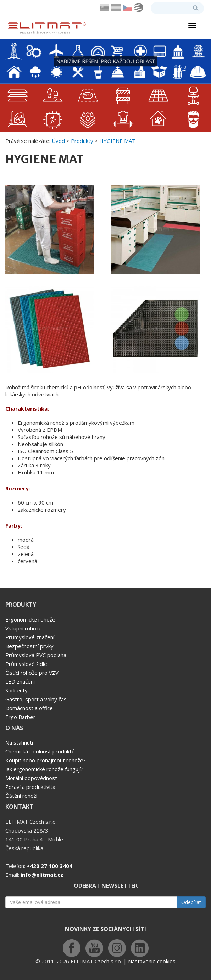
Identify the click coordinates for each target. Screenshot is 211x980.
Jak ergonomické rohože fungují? (44, 769)
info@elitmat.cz (42, 875)
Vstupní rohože (24, 628)
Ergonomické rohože (30, 619)
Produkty (82, 141)
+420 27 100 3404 (49, 866)
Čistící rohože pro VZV (32, 673)
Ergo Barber (20, 717)
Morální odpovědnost (31, 778)
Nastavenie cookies (152, 961)
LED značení (20, 681)
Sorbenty (16, 690)
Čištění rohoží (21, 796)
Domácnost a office (29, 708)
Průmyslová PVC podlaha (36, 655)
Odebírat (191, 902)
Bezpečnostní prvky (29, 646)
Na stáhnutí (19, 742)
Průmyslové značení (30, 637)
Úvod (58, 141)
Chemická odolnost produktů (40, 751)
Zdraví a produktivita (30, 787)
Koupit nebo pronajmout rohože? (46, 760)
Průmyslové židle (26, 664)
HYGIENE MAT (117, 141)
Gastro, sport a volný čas (36, 699)
